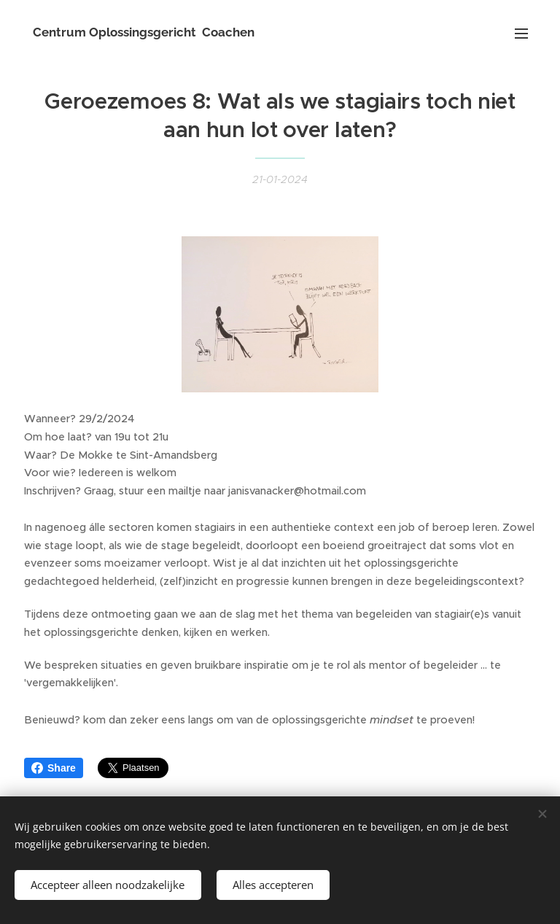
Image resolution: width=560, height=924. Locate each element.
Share (54, 768)
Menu (521, 34)
